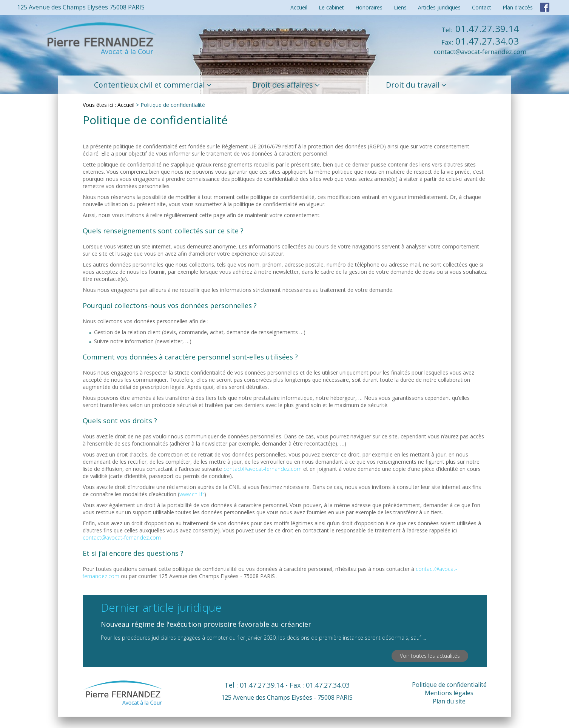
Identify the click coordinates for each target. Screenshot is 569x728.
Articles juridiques (439, 7)
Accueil (299, 7)
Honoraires (369, 7)
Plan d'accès (518, 7)
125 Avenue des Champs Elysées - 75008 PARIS (287, 697)
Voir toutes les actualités (430, 656)
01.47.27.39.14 (480, 29)
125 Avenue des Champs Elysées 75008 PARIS (81, 7)
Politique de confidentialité (449, 685)
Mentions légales (449, 693)
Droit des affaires (283, 85)
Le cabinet (331, 7)
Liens (400, 7)
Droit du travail (413, 85)
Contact (482, 7)
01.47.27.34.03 (480, 41)
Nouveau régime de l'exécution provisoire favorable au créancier (206, 624)
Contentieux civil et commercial (149, 85)
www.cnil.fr (192, 494)
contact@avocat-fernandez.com (480, 52)
